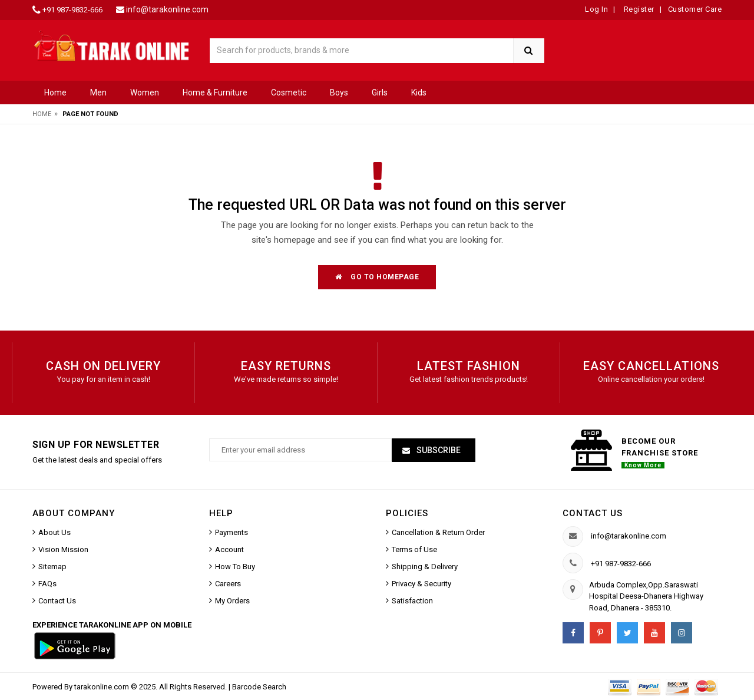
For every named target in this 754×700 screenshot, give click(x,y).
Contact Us (57, 601)
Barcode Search (259, 687)
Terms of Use (414, 549)
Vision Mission (63, 549)
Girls (380, 93)
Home (55, 93)
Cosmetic (289, 93)
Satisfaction (412, 601)
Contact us (593, 513)
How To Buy (235, 567)
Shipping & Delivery (425, 567)
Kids (419, 93)
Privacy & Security (421, 584)
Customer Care (695, 9)
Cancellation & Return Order (438, 532)
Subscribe (438, 450)
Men (98, 93)
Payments (232, 532)
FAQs (47, 584)
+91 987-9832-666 (72, 10)
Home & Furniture (215, 93)
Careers (228, 584)
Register (638, 9)
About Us (54, 532)
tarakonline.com (102, 687)
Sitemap (52, 567)
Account (229, 549)
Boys (339, 93)
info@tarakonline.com (167, 9)
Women (145, 93)
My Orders (232, 601)
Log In (596, 9)
